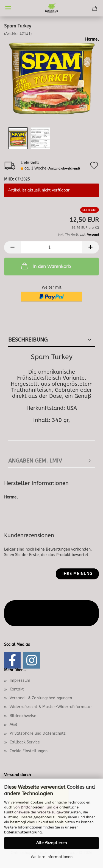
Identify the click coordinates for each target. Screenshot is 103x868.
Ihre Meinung (77, 574)
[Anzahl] (51, 247)
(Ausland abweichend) (64, 169)
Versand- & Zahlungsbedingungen (41, 698)
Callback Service (25, 742)
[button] (12, 247)
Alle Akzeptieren (51, 843)
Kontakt (17, 689)
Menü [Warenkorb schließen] (8, 8)
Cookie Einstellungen (29, 751)
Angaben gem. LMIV (35, 461)
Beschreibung (28, 340)
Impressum (20, 680)
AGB (13, 725)
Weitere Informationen (52, 857)
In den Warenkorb (45, 266)
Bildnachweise (23, 716)
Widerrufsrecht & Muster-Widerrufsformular (51, 707)
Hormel (92, 39)
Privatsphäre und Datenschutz (38, 733)
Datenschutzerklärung (23, 832)
